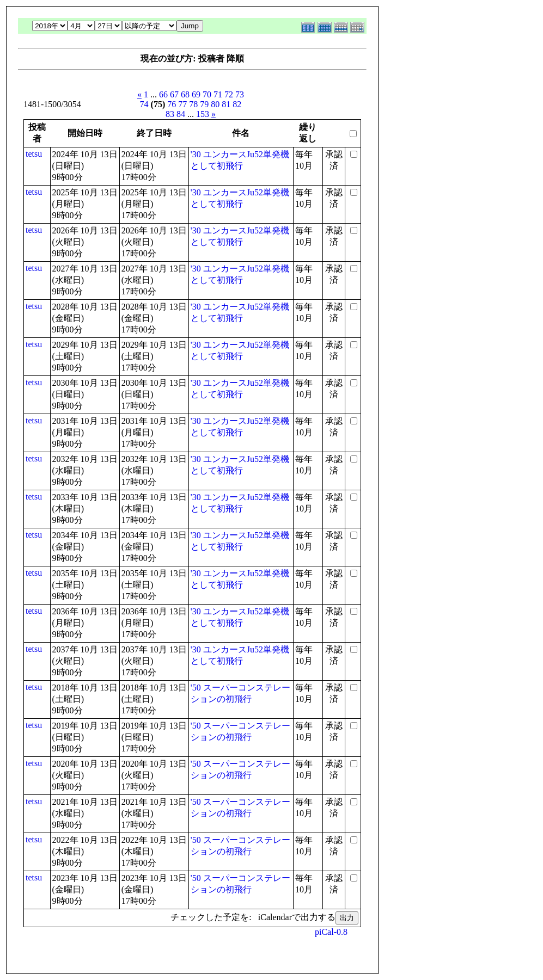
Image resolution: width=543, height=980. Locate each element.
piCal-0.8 (331, 932)
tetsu (34, 154)
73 (240, 94)
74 (144, 104)
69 (196, 94)
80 (215, 104)
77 (182, 104)
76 (172, 104)
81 (226, 104)
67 (174, 94)
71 (218, 94)
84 (181, 114)
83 (170, 114)
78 (193, 104)
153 (203, 114)
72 (229, 94)
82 (237, 104)
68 (185, 94)
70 (207, 94)
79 (204, 104)
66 (163, 94)
